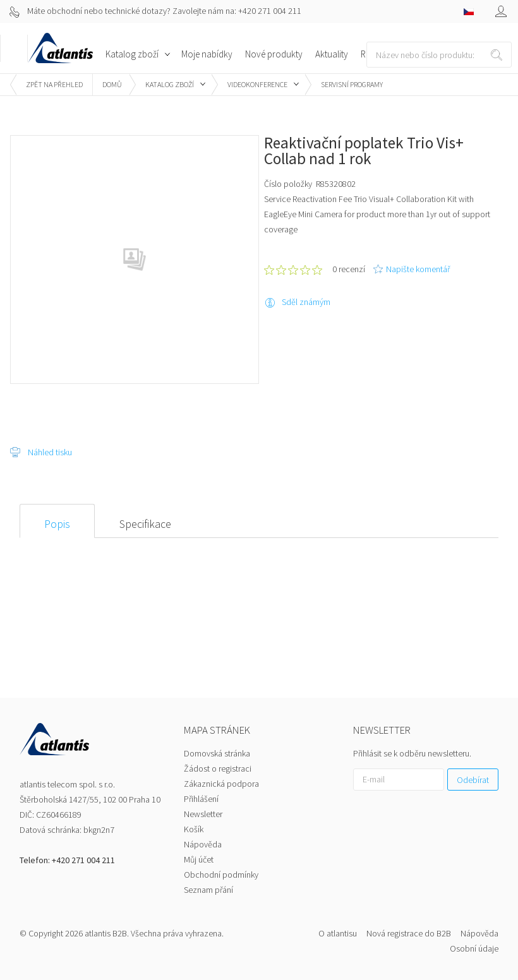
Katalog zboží (170, 84)
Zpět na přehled (54, 84)
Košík (194, 829)
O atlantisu (338, 933)
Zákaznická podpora (221, 784)
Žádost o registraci (218, 768)
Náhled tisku (50, 452)
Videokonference (257, 84)
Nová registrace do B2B (409, 933)
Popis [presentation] (57, 524)
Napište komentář (418, 269)
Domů (112, 84)
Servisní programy (352, 84)
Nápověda (203, 844)
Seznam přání (208, 890)
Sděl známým (306, 302)
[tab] (57, 521)
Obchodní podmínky (221, 875)
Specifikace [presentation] (145, 524)
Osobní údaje (474, 948)
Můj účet (199, 859)
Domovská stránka (217, 753)
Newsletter (203, 814)
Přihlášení (201, 799)
